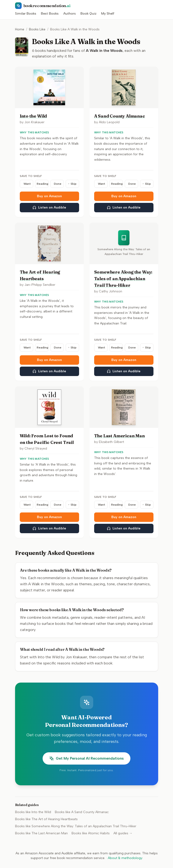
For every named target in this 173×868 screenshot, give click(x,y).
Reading (42, 184)
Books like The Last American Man (41, 833)
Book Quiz (89, 14)
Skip (72, 184)
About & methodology (125, 858)
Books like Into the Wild (33, 812)
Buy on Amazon (49, 196)
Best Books (50, 14)
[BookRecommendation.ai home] (87, 6)
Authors (70, 14)
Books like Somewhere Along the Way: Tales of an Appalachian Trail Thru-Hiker (76, 826)
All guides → (123, 833)
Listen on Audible (49, 207)
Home (20, 29)
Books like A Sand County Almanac (82, 812)
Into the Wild (33, 116)
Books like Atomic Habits (91, 833)
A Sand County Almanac (120, 116)
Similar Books (26, 14)
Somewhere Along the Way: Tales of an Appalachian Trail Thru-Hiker (123, 279)
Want (27, 184)
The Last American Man (119, 436)
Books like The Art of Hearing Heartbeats (46, 819)
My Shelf (108, 14)
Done (58, 184)
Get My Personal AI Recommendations (86, 758)
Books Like (37, 29)
